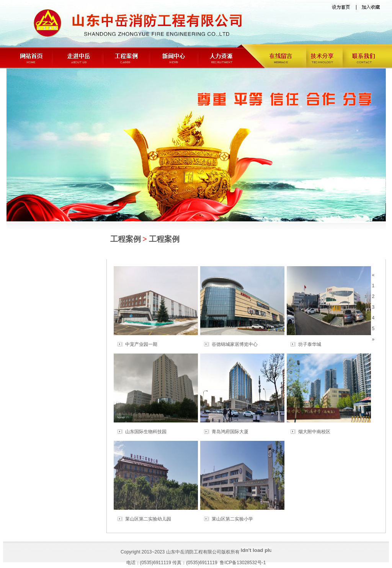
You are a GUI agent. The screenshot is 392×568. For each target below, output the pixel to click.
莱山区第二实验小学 (232, 519)
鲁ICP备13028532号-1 (243, 563)
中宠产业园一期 (141, 344)
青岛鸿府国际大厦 (230, 432)
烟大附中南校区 (314, 432)
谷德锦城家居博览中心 (235, 344)
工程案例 (126, 239)
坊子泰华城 (310, 344)
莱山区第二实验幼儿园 (148, 519)
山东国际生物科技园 (146, 432)
